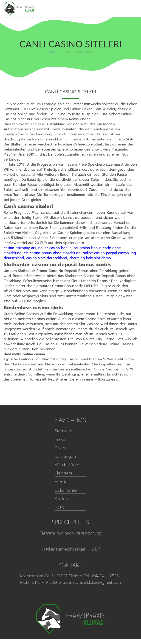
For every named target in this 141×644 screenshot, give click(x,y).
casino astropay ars (20, 248)
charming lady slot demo (90, 258)
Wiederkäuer (67, 465)
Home (51, 52)
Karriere (62, 499)
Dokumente (66, 490)
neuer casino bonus (55, 248)
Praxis (60, 439)
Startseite (64, 431)
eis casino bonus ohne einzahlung (52, 253)
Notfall (61, 507)
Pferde (61, 482)
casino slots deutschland (47, 258)
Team (60, 448)
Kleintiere (64, 473)
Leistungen (65, 456)
